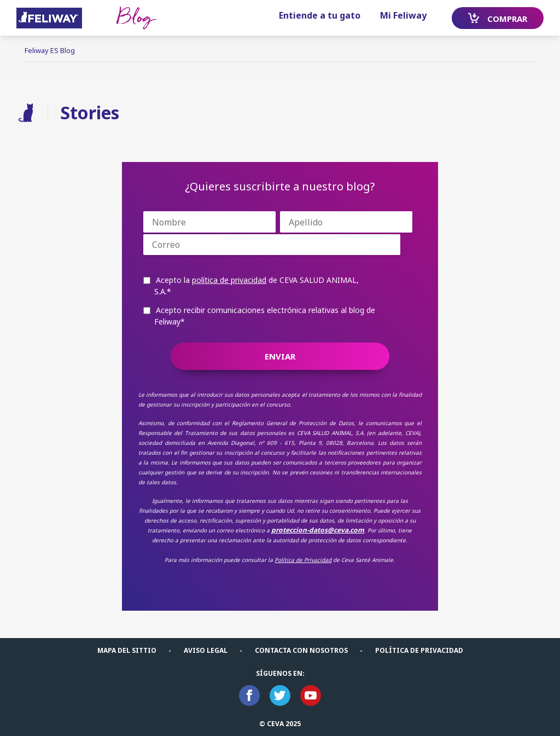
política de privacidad (229, 280)
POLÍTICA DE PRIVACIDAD (419, 650)
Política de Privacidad (303, 560)
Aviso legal (206, 650)
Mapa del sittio (127, 650)
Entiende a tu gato (320, 15)
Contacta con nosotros (301, 650)
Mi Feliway (403, 15)
